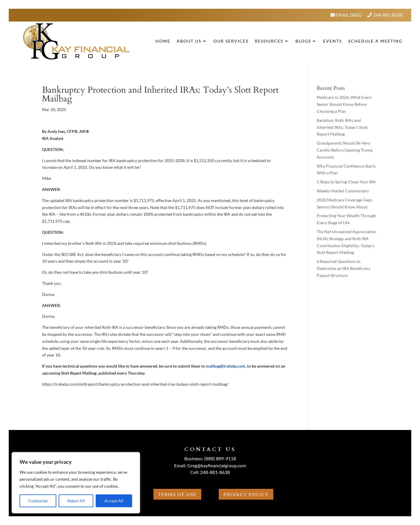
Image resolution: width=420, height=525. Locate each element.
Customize (38, 501)
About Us (189, 41)
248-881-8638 (388, 15)
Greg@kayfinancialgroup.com (217, 465)
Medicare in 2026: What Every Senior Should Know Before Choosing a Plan (344, 104)
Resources (269, 41)
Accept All (114, 501)
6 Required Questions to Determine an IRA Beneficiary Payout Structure (344, 268)
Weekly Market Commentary (343, 191)
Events (332, 41)
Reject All (76, 501)
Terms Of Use (177, 494)
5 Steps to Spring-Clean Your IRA (346, 182)
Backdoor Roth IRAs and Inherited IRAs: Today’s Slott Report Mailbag (342, 127)
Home (163, 41)
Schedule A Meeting (375, 41)
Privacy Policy (246, 494)
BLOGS (303, 41)
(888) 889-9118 (220, 458)
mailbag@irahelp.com (226, 366)
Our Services (231, 41)
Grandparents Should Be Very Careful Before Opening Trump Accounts (345, 150)
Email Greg (348, 15)
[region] (76, 483)
